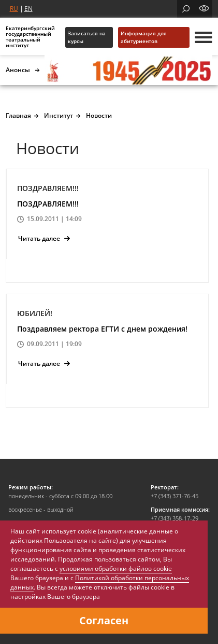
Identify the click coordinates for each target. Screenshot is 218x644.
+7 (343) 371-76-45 (175, 496)
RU (14, 9)
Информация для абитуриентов (144, 37)
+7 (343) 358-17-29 (175, 518)
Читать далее (44, 238)
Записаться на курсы (87, 37)
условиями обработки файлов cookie (116, 568)
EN (28, 9)
